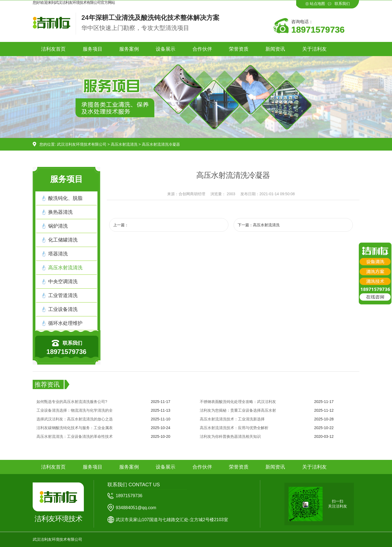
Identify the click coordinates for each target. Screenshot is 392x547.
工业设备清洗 (63, 309)
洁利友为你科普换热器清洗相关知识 (230, 436)
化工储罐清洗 (63, 240)
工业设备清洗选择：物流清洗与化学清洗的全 (75, 410)
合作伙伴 (202, 49)
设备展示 (166, 49)
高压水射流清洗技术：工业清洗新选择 (232, 419)
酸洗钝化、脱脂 (65, 198)
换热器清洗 (60, 212)
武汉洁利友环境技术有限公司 (82, 144)
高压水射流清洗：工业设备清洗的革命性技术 (75, 436)
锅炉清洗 (58, 226)
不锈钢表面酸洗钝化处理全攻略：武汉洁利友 (238, 402)
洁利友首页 (53, 49)
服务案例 (129, 49)
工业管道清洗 (63, 295)
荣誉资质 (239, 49)
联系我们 (342, 4)
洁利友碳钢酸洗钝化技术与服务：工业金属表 (75, 428)
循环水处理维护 (65, 323)
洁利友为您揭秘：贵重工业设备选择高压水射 (238, 410)
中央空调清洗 (63, 282)
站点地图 (317, 4)
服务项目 (93, 49)
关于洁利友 (314, 49)
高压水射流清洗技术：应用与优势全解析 (234, 428)
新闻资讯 (275, 49)
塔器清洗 (58, 254)
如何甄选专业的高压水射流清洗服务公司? (72, 402)
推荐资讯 (47, 384)
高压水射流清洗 (124, 144)
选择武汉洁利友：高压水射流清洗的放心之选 (75, 419)
